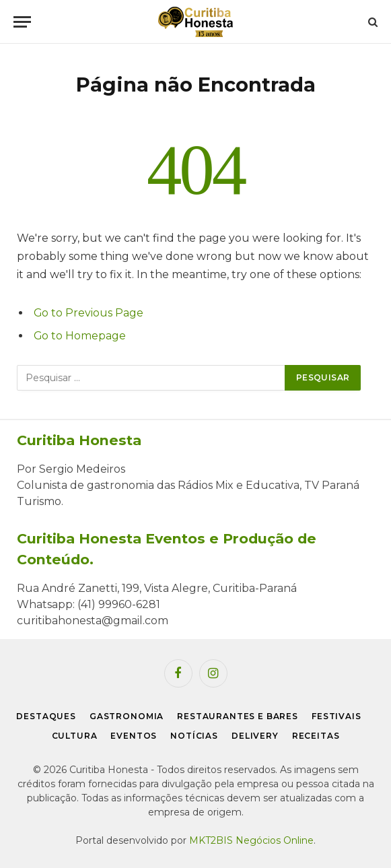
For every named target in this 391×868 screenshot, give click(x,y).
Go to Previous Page (88, 313)
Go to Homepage (80, 336)
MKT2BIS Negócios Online (251, 840)
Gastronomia (127, 716)
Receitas (316, 736)
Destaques (46, 716)
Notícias (194, 736)
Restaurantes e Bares (238, 716)
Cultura (75, 736)
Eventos (134, 736)
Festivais (336, 716)
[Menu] (22, 22)
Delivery (255, 736)
